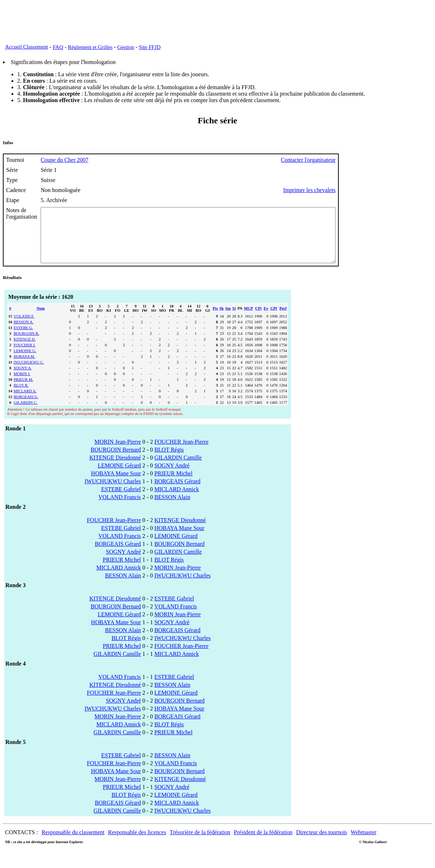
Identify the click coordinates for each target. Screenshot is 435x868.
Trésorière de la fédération (200, 843)
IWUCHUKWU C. (29, 373)
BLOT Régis (169, 460)
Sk (222, 319)
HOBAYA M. (24, 367)
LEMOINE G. (25, 361)
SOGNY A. (23, 379)
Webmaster (364, 843)
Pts (215, 319)
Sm (228, 319)
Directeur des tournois (321, 843)
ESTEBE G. (23, 338)
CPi (258, 319)
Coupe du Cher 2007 (64, 160)
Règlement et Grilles (90, 47)
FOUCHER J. (25, 356)
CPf (274, 319)
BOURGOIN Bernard (116, 460)
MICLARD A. (25, 402)
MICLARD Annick (177, 500)
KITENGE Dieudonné (115, 468)
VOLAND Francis (120, 508)
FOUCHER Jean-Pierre (182, 453)
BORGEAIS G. (26, 407)
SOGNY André (172, 476)
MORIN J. (22, 384)
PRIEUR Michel (173, 484)
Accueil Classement (27, 47)
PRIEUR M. (23, 390)
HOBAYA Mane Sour (116, 484)
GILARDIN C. (26, 413)
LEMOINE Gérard (119, 476)
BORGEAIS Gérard (177, 492)
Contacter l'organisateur (344, 160)
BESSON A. (24, 333)
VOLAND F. (24, 327)
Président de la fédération (263, 843)
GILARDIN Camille (178, 468)
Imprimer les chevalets (345, 190)
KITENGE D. (25, 350)
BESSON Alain (172, 508)
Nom (41, 319)
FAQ (58, 47)
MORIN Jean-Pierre (118, 453)
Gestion (126, 47)
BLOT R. (21, 396)
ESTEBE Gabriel (121, 500)
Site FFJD (150, 47)
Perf (283, 319)
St (234, 319)
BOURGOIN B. (26, 344)
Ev (266, 319)
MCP (248, 319)
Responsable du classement (73, 843)
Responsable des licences (137, 843)
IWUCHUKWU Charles (113, 492)
